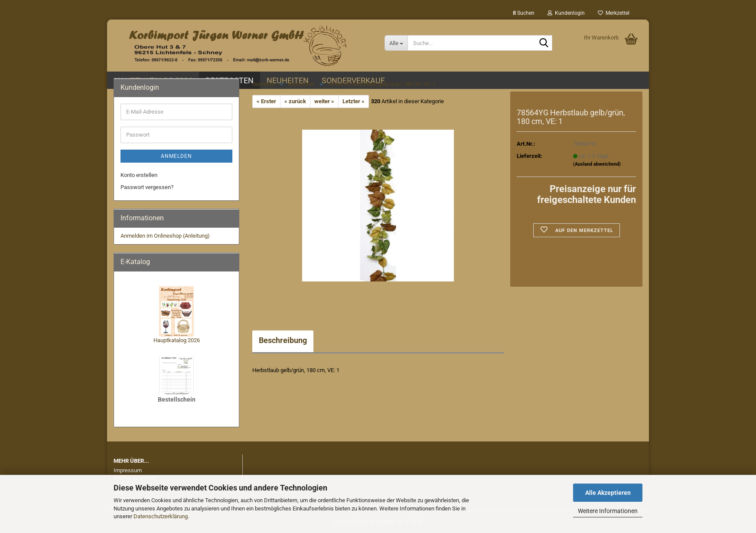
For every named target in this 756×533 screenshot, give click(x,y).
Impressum (128, 470)
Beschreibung (283, 340)
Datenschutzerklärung (161, 516)
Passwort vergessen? (147, 187)
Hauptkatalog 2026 (177, 340)
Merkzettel (614, 13)
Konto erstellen (139, 175)
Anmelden (176, 156)
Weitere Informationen (608, 511)
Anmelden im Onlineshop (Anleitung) (165, 236)
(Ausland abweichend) (597, 164)
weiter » (324, 101)
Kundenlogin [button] (566, 13)
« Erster (266, 101)
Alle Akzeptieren (608, 493)
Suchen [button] (524, 13)
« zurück (295, 101)
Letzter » (354, 101)
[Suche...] (396, 43)
